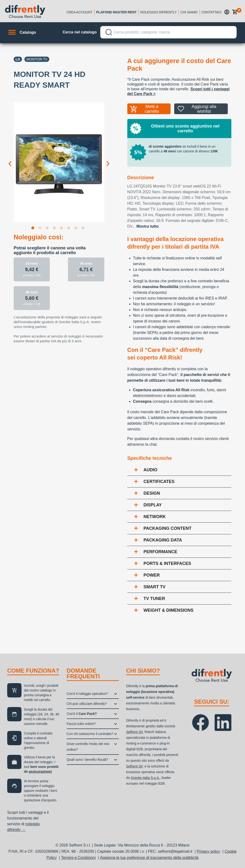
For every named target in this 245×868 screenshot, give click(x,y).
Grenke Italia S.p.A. (145, 778)
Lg (18, 59)
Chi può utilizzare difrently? (87, 704)
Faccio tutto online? (81, 724)
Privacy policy (209, 851)
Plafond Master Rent (116, 12)
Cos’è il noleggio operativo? (87, 694)
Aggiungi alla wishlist (204, 109)
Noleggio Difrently (159, 12)
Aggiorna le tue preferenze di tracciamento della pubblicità (149, 858)
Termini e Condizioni (78, 858)
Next (108, 159)
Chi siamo (189, 12)
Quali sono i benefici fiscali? (87, 760)
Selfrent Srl (134, 732)
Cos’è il (82, 714)
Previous (10, 159)
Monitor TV (37, 59)
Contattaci (212, 12)
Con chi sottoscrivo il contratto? (90, 734)
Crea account (79, 12)
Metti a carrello (152, 109)
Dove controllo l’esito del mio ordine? (88, 747)
